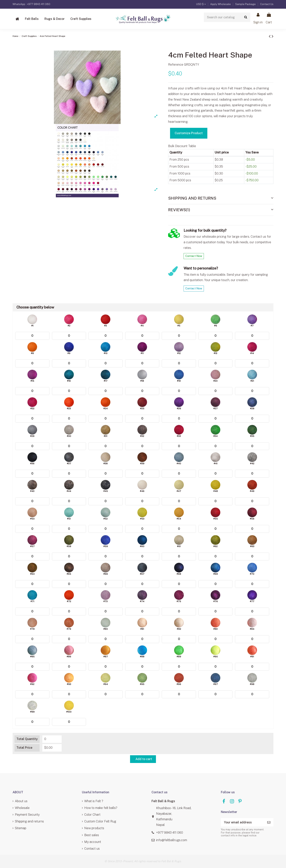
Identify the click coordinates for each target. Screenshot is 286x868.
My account (93, 842)
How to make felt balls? (101, 808)
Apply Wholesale (221, 4)
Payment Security (27, 815)
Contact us (92, 849)
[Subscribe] (269, 822)
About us (21, 801)
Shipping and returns (29, 821)
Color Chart (92, 815)
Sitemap (21, 828)
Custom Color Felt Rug (100, 821)
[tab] (221, 198)
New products (94, 828)
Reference (176, 65)
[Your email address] (243, 822)
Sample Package (246, 4)
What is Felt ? (94, 801)
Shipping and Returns (221, 198)
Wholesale (22, 808)
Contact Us (267, 4)
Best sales (92, 835)
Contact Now (194, 256)
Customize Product (189, 133)
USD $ (201, 4)
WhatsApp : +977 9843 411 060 (31, 4)
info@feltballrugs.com (172, 840)
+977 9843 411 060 (170, 833)
